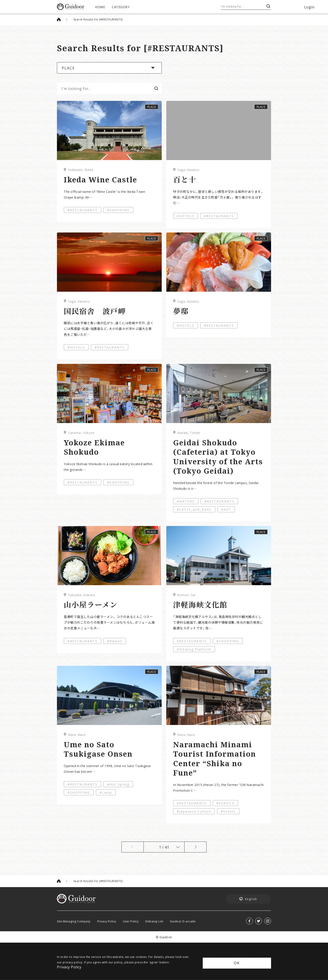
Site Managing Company (74, 921)
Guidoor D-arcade (183, 921)
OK (237, 963)
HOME (100, 7)
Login (309, 7)
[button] (109, 68)
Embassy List (154, 921)
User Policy (131, 921)
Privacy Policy (107, 921)
